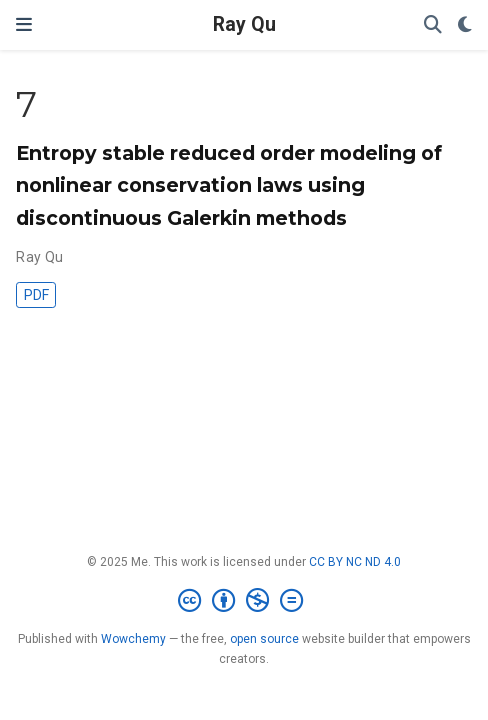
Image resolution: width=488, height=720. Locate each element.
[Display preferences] (465, 25)
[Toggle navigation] (24, 24)
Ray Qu (244, 24)
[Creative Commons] (244, 601)
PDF (36, 295)
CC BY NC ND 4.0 (355, 562)
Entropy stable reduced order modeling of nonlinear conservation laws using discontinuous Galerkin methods (229, 185)
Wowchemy (133, 639)
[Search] (433, 25)
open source (264, 639)
